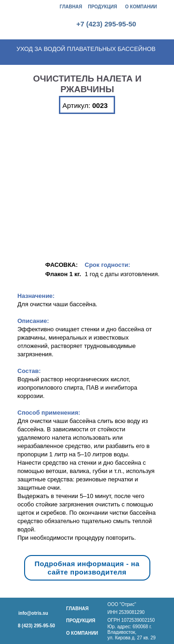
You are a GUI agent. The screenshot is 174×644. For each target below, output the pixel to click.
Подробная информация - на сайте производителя (87, 568)
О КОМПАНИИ (141, 7)
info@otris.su (33, 613)
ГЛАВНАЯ (71, 7)
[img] (38, 16)
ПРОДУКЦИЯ (103, 7)
